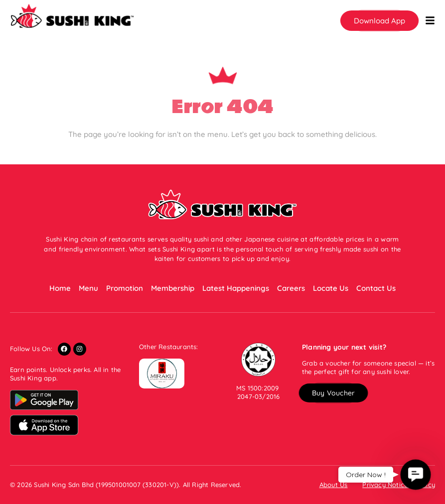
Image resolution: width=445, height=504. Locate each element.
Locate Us (331, 288)
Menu (88, 288)
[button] (379, 21)
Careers (291, 288)
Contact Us (376, 288)
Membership (173, 288)
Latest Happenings (236, 288)
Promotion (125, 288)
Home (60, 288)
